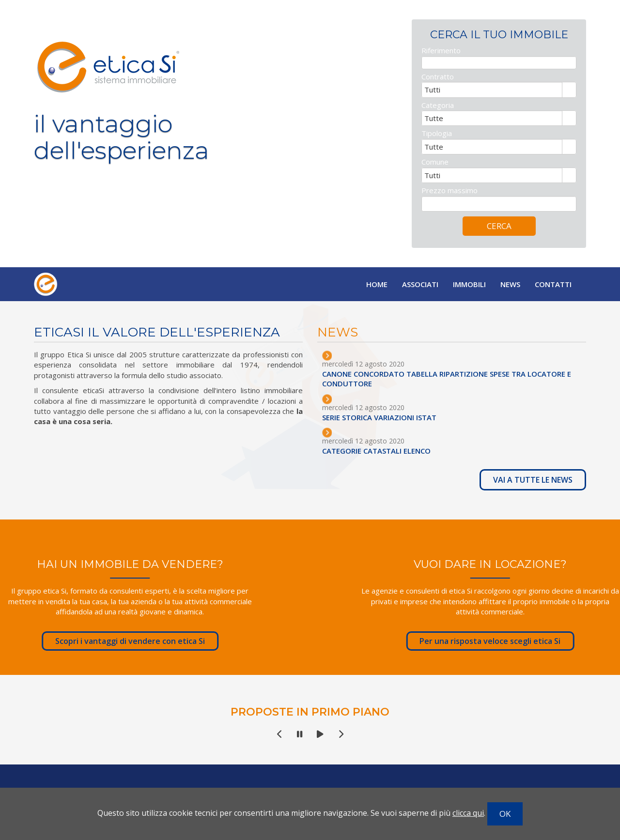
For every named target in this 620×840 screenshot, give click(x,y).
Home (377, 284)
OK (505, 814)
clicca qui (468, 813)
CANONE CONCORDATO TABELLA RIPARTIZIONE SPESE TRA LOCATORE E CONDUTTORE (453, 379)
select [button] (569, 96)
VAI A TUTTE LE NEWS (540, 480)
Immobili (469, 284)
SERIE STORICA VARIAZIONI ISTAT (386, 417)
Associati (420, 284)
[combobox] (492, 95)
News (510, 284)
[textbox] (499, 68)
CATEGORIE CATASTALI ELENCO (383, 451)
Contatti (553, 284)
